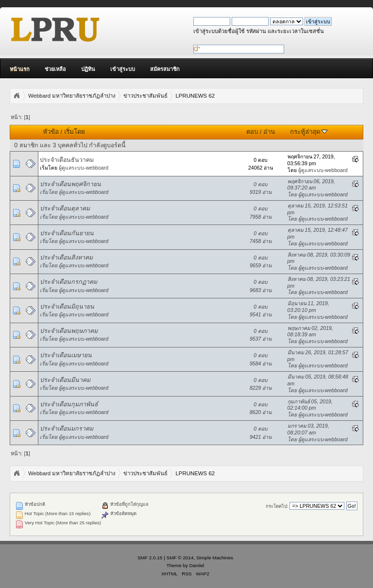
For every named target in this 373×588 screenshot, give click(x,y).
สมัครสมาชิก (165, 69)
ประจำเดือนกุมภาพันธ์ (69, 404)
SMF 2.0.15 (150, 558)
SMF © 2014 (180, 558)
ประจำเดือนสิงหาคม (66, 258)
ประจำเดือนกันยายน (67, 233)
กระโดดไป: (277, 506)
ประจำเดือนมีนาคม (65, 380)
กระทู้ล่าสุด (309, 132)
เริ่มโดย (75, 132)
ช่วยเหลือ (55, 69)
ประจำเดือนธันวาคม (67, 160)
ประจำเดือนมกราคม (67, 429)
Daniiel (197, 565)
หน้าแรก (20, 69)
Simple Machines (215, 558)
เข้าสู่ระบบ (123, 69)
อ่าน (269, 132)
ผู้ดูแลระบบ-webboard (84, 168)
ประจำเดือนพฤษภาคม (69, 331)
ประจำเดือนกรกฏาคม (68, 282)
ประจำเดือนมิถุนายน (67, 307)
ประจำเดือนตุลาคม (65, 208)
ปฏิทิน (88, 69)
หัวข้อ (51, 132)
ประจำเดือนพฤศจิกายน (70, 184)
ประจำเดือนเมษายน (66, 355)
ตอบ (252, 132)
